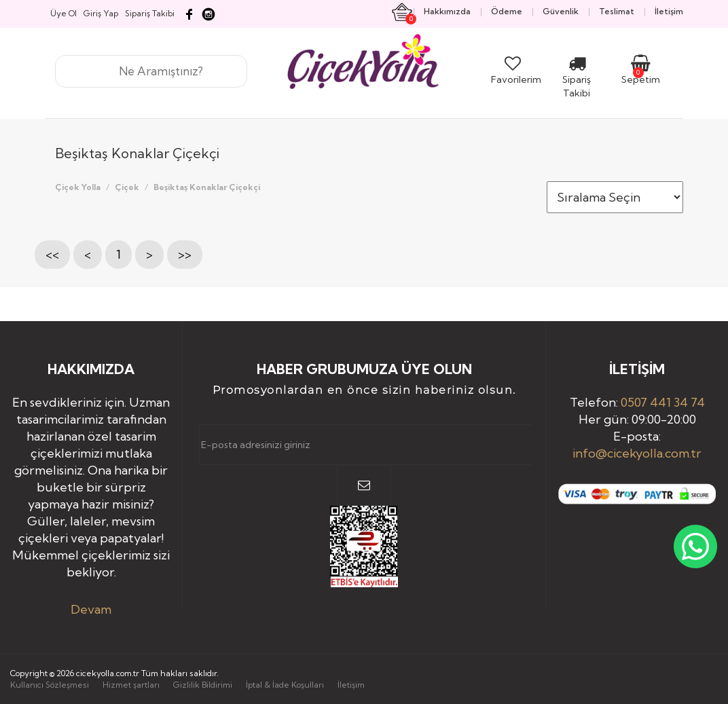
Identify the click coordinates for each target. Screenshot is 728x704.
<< (52, 254)
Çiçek (127, 187)
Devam (91, 609)
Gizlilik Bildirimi (203, 685)
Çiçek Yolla (78, 187)
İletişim (351, 685)
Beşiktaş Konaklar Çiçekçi (207, 187)
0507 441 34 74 (663, 402)
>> (185, 254)
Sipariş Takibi (577, 79)
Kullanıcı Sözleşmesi (50, 685)
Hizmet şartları (131, 685)
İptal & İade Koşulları (285, 685)
